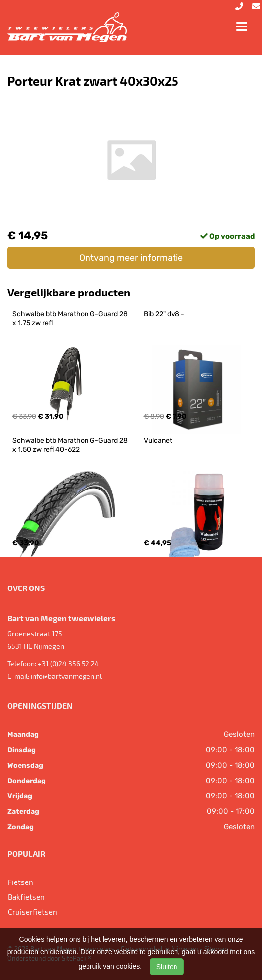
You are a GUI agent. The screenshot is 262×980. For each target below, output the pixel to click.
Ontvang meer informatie (131, 258)
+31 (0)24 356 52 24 (69, 663)
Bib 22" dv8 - (164, 314)
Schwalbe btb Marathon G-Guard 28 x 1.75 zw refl (71, 319)
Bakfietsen (26, 897)
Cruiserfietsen (33, 912)
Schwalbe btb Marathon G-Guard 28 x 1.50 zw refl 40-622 (71, 445)
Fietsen (21, 882)
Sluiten (167, 967)
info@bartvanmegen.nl (66, 676)
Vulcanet (158, 441)
